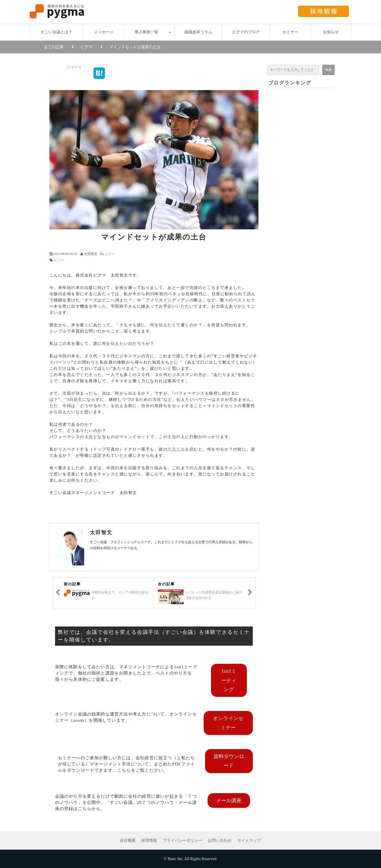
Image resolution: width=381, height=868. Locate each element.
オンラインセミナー (228, 723)
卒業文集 (176, 449)
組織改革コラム (198, 32)
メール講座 (229, 800)
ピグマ (86, 47)
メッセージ (104, 32)
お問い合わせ (220, 840)
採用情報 (149, 840)
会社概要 (128, 840)
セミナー (290, 32)
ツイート (74, 67)
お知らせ (331, 32)
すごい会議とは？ (56, 32)
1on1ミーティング (229, 680)
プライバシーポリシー (182, 840)
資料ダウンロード (229, 761)
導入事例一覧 (146, 32)
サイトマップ (249, 840)
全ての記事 (54, 47)
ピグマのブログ (246, 32)
